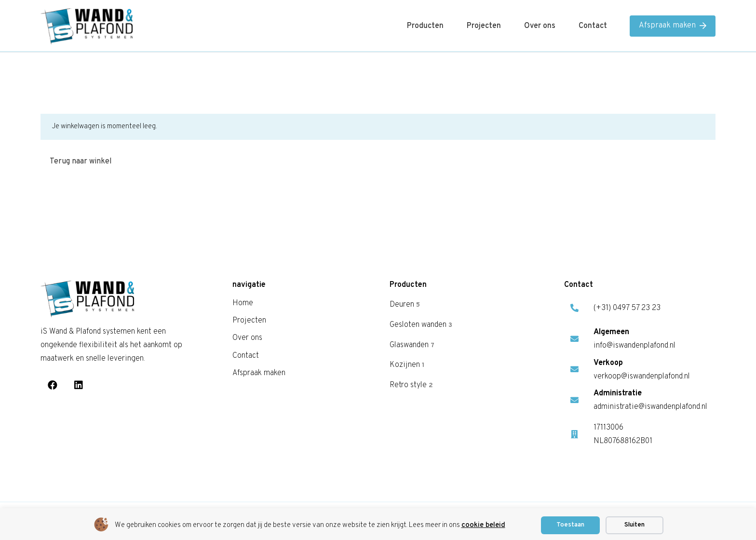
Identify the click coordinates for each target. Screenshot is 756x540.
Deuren (405, 305)
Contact (246, 356)
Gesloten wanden (421, 324)
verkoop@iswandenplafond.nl (642, 377)
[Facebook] (53, 385)
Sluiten (634, 525)
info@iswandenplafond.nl (634, 346)
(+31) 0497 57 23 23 (627, 308)
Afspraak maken (259, 373)
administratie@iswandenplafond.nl (650, 407)
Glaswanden (412, 345)
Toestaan (570, 525)
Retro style (411, 385)
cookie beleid (483, 525)
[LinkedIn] (79, 385)
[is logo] (87, 26)
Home (243, 303)
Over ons (247, 338)
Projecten (249, 321)
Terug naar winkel (81, 162)
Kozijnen (407, 365)
